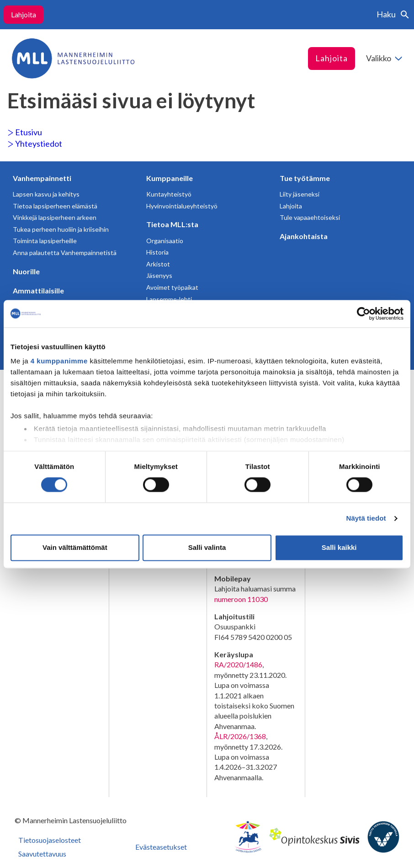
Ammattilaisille (38, 290)
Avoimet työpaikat (172, 287)
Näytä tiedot (366, 519)
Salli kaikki (339, 547)
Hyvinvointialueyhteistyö (182, 206)
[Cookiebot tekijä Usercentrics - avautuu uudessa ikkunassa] (364, 314)
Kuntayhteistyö (169, 194)
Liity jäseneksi (300, 194)
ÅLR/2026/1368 (240, 736)
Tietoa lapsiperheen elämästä (55, 206)
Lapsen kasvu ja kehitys (46, 194)
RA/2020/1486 (238, 664)
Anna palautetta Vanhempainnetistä (65, 253)
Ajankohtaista (304, 236)
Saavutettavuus (42, 854)
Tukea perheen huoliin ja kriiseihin (61, 229)
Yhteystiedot (35, 144)
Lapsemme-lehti (169, 299)
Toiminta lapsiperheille (45, 241)
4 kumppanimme (59, 361)
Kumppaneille (170, 178)
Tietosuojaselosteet (50, 840)
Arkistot (158, 264)
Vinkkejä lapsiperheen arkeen (55, 217)
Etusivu (25, 132)
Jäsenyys (159, 275)
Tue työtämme (305, 178)
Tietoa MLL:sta (172, 224)
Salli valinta (207, 547)
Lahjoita (24, 14)
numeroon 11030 (241, 599)
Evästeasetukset (161, 847)
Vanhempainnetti (42, 178)
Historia (157, 252)
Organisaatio (165, 241)
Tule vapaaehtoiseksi (310, 217)
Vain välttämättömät (75, 547)
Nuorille (26, 271)
